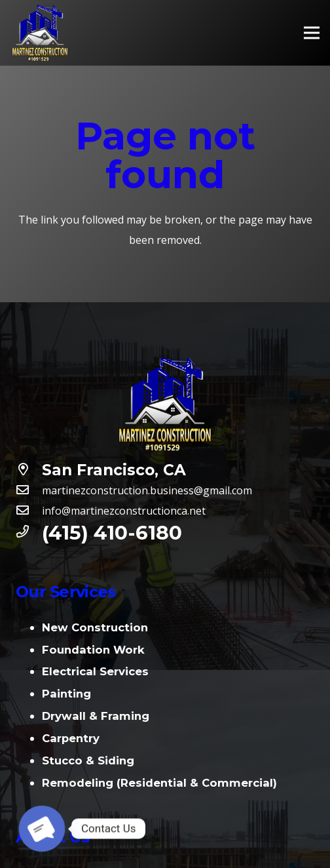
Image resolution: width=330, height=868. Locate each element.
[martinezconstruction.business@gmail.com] (29, 491)
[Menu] (312, 33)
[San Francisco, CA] (29, 470)
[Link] (40, 33)
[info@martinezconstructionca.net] (29, 511)
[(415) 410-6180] (29, 533)
